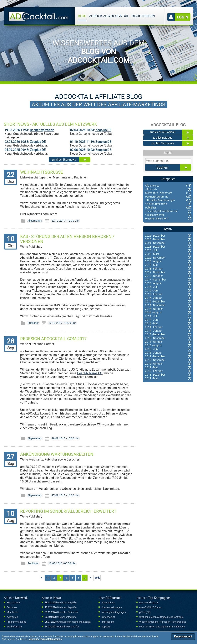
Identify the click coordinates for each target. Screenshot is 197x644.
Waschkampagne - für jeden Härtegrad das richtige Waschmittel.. (163, 622)
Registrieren (143, 16)
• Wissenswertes (168, 215)
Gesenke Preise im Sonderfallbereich (61, 612)
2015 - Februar (168, 294)
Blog (82, 16)
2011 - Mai (168, 378)
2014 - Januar (168, 331)
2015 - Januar (168, 298)
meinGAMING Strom (150, 607)
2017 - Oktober (168, 276)
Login (179, 17)
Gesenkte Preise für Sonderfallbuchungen (62, 627)
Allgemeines (168, 186)
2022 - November (168, 258)
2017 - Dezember (168, 272)
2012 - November (168, 360)
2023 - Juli (168, 250)
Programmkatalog (16, 622)
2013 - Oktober (168, 342)
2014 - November (168, 305)
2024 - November (168, 243)
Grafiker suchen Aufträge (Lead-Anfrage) (162, 617)
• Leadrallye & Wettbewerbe (168, 211)
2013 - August (168, 345)
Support (106, 627)
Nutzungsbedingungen (114, 612)
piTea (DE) (145, 612)
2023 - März (168, 254)
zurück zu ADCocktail (109, 16)
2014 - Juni (168, 320)
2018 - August (168, 261)
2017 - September (168, 280)
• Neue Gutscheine (168, 204)
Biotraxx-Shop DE (149, 603)
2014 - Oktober (168, 309)
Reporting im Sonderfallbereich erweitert (68, 511)
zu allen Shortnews (64, 160)
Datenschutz (108, 617)
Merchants (13, 612)
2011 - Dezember (168, 375)
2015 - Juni (168, 291)
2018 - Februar (168, 269)
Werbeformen (14, 627)
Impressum (108, 622)
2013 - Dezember (168, 335)
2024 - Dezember (168, 239)
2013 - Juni (168, 349)
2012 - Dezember (168, 356)
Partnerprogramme (168, 197)
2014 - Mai (168, 324)
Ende (97, 578)
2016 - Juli (168, 287)
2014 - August (168, 313)
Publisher (168, 208)
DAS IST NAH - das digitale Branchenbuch (162, 627)
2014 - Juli (168, 316)
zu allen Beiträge (162, 138)
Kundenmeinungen (112, 607)
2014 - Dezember (168, 302)
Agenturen (12, 617)
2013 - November (168, 338)
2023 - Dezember (168, 247)
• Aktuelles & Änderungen (168, 200)
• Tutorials (168, 189)
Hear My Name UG (90, 373)
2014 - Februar (168, 327)
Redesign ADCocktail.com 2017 (53, 339)
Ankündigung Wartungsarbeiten (57, 454)
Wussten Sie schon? (168, 219)
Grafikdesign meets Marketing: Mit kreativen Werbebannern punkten (68, 622)
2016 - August (168, 283)
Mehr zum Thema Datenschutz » (45, 639)
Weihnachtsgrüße (42, 172)
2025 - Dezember (168, 236)
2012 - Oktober (168, 364)
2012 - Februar (168, 371)
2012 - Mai (168, 367)
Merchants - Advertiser (168, 193)
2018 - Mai (168, 265)
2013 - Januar (168, 353)
